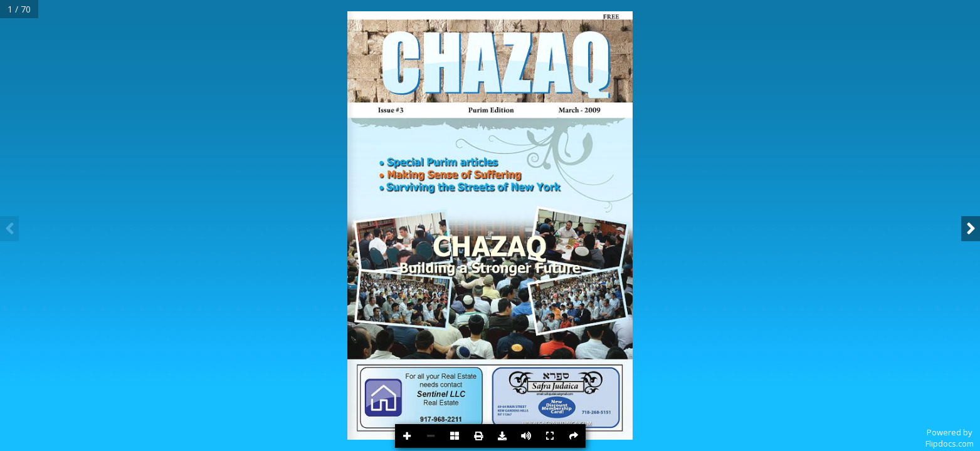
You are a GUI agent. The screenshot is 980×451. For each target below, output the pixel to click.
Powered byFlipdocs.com (950, 438)
